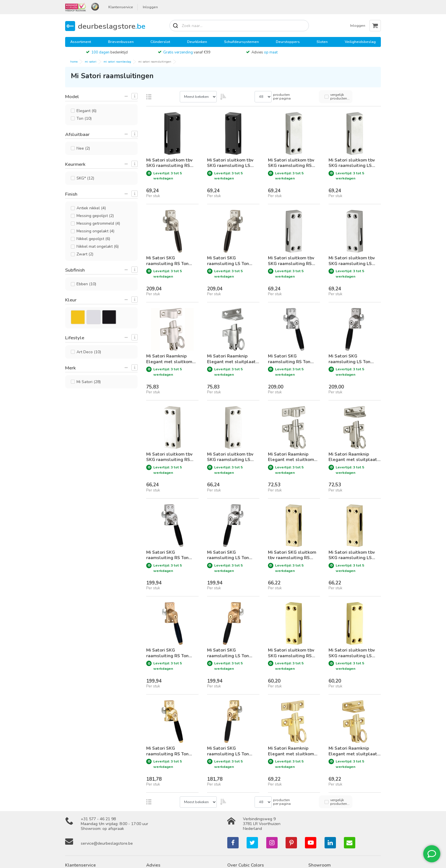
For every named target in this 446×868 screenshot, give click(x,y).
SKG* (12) (85, 178)
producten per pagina (282, 97)
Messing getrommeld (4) (98, 223)
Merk (70, 368)
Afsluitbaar (77, 134)
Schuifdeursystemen (241, 42)
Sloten (322, 42)
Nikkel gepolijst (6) (93, 239)
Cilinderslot (160, 42)
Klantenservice (121, 7)
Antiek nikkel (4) (91, 208)
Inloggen (150, 7)
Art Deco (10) (89, 352)
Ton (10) (84, 118)
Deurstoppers (288, 42)
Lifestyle (75, 338)
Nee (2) (83, 148)
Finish (71, 194)
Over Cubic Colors (246, 865)
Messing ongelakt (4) (95, 231)
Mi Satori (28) (89, 382)
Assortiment (81, 42)
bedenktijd (110, 52)
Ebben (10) (86, 284)
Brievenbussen (121, 42)
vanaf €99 (187, 52)
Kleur (71, 300)
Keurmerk (75, 164)
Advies (265, 52)
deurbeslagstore (112, 26)
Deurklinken (197, 42)
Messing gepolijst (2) (95, 216)
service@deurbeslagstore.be (107, 843)
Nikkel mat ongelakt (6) (98, 246)
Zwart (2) (85, 254)
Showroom (320, 865)
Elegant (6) (86, 111)
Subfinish (75, 270)
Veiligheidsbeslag (360, 42)
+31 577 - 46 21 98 (98, 819)
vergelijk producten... (340, 97)
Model (72, 97)
